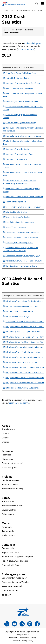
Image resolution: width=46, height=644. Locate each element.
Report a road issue (10, 552)
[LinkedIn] (22, 624)
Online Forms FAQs (26, 49)
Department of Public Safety (15, 578)
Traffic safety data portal (13, 506)
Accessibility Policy (28, 638)
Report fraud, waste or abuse (15, 561)
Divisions (6, 438)
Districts (5, 433)
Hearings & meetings (11, 480)
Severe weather (9, 510)
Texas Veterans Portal (12, 586)
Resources (7, 455)
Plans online (7, 459)
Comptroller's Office (11, 591)
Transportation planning (13, 489)
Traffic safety (8, 501)
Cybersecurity (8, 514)
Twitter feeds (8, 531)
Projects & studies (10, 484)
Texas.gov (6, 595)
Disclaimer (12, 638)
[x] (7, 624)
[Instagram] (30, 624)
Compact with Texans (11, 565)
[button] (37, 4)
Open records (8, 548)
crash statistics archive (19, 403)
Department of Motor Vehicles (15, 582)
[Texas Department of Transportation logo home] (14, 4)
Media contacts (9, 535)
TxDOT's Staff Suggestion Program (17, 557)
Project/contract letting (12, 463)
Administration (8, 429)
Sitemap (6, 442)
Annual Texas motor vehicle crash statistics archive (23, 10)
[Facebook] (37, 624)
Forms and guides (10, 467)
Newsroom (7, 527)
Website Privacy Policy (23, 641)
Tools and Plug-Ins (32, 43)
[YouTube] (14, 624)
